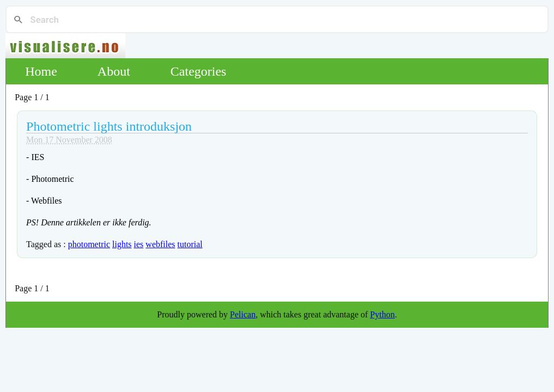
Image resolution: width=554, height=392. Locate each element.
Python (382, 314)
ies (139, 244)
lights (122, 244)
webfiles (160, 244)
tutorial (190, 244)
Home (41, 71)
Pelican (243, 314)
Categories (199, 71)
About (114, 71)
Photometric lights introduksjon (109, 126)
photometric (89, 244)
